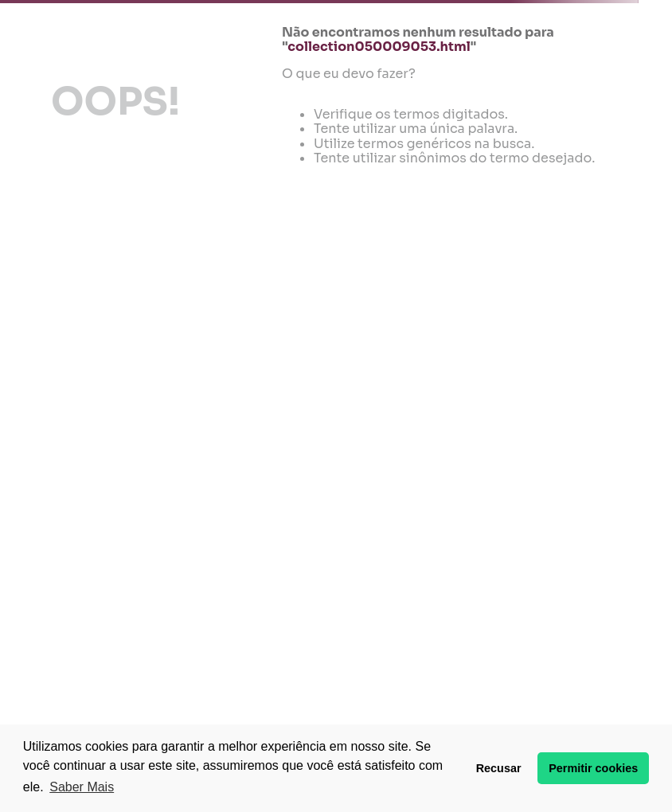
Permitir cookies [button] (593, 768)
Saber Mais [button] (82, 787)
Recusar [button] (499, 768)
